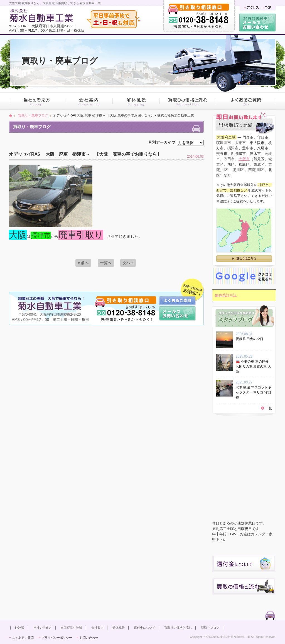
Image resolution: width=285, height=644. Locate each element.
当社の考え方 (43, 628)
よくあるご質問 (23, 638)
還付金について (145, 628)
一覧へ (106, 263)
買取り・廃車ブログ (33, 115)
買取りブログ (210, 628)
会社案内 (97, 628)
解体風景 (119, 628)
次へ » (128, 263)
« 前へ (83, 263)
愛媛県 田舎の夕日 (251, 339)
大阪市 (244, 159)
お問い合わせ (89, 638)
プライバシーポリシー (57, 638)
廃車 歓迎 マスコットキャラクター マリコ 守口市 (253, 392)
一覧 (269, 408)
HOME (20, 628)
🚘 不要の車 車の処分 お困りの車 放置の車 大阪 (253, 366)
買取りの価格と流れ (178, 628)
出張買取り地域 (71, 628)
